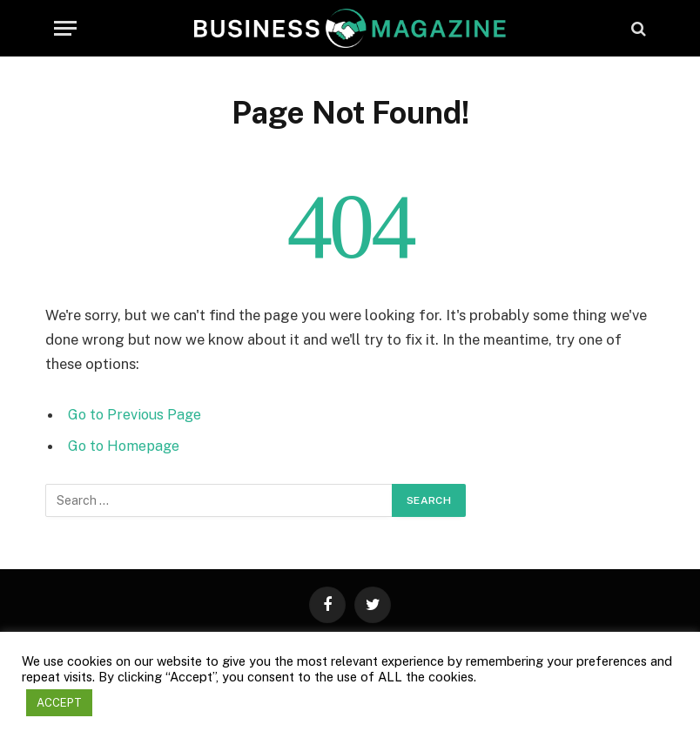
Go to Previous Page (136, 414)
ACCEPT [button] (59, 703)
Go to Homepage (126, 446)
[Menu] (65, 28)
